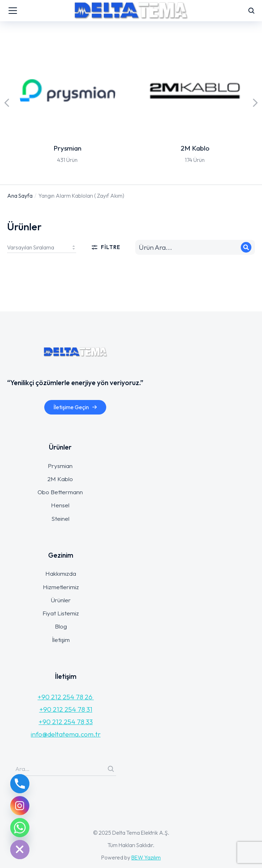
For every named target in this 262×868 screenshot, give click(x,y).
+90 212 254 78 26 (66, 697)
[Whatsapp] (20, 828)
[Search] (246, 247)
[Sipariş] (42, 247)
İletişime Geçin (75, 407)
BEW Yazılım (146, 857)
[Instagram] (20, 806)
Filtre (106, 247)
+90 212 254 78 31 (66, 709)
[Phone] (20, 784)
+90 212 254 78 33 (66, 722)
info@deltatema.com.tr (66, 734)
